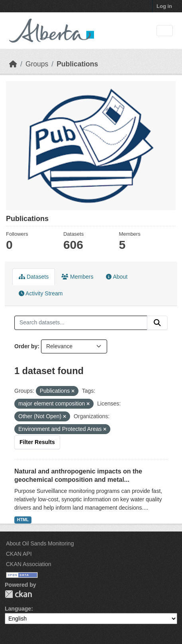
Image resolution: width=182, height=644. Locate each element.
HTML (23, 520)
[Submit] (157, 323)
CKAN (18, 594)
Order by (26, 346)
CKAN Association (29, 564)
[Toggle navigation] (165, 31)
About (117, 277)
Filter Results (37, 442)
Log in (164, 6)
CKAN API (19, 554)
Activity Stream (41, 293)
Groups (37, 64)
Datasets (34, 277)
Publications (77, 64)
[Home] (13, 64)
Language (18, 609)
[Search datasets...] (81, 323)
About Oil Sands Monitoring (40, 543)
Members (77, 277)
